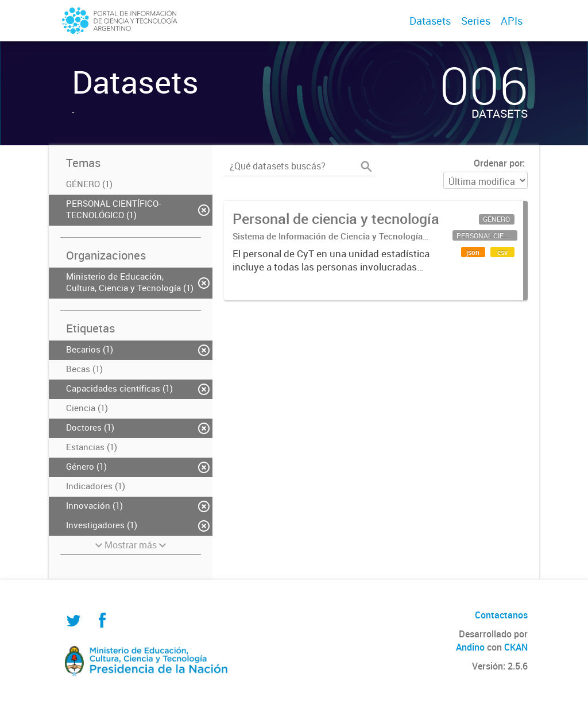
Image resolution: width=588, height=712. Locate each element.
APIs (512, 21)
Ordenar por (498, 163)
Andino (470, 647)
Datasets (430, 21)
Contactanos (501, 615)
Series (476, 21)
